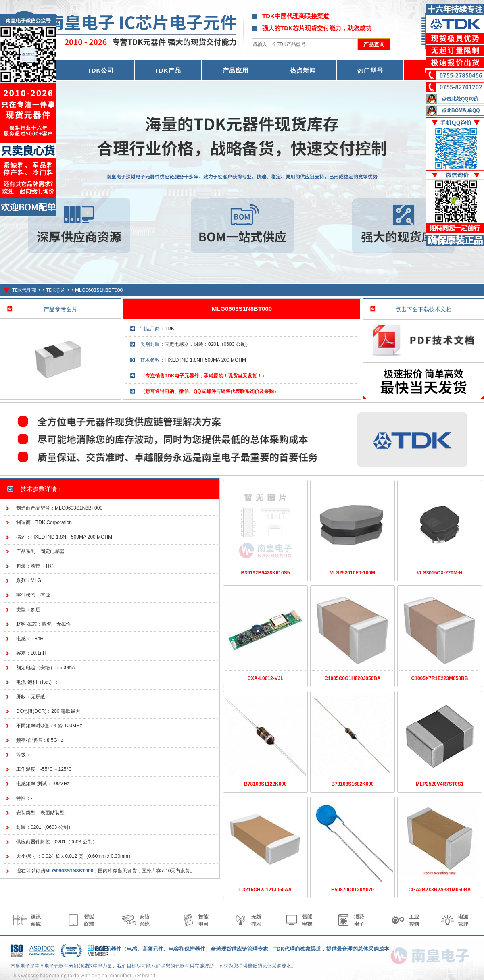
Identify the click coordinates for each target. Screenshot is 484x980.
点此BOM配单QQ (461, 110)
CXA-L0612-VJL (265, 678)
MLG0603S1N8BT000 (99, 290)
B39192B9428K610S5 (266, 573)
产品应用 (236, 70)
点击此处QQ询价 (460, 99)
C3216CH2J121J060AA (265, 890)
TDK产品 (168, 70)
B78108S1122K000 (265, 784)
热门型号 (370, 70)
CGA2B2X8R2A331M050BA (440, 890)
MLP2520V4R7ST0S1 (440, 784)
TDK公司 (101, 70)
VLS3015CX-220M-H (439, 573)
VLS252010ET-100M (353, 573)
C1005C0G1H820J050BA (352, 678)
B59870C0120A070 (353, 890)
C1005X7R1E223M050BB (440, 678)
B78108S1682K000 (352, 784)
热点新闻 (303, 70)
